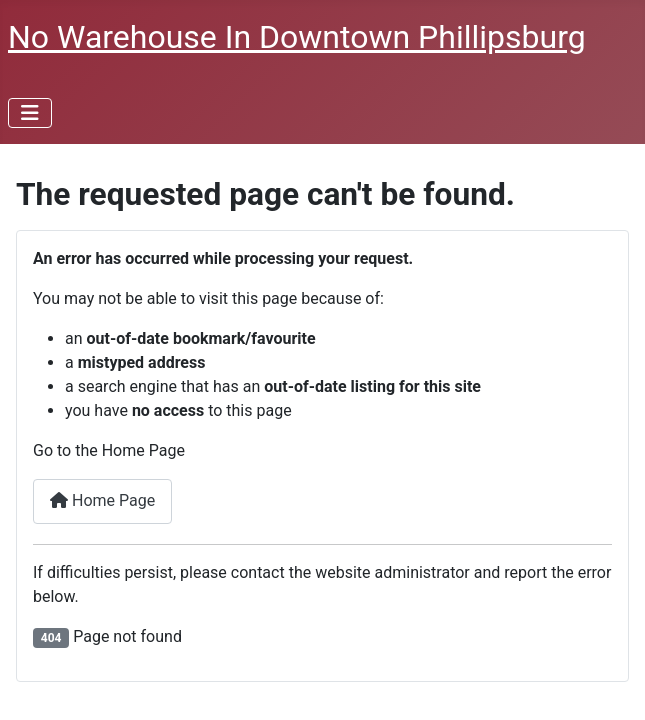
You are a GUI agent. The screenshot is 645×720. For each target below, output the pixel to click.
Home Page (102, 500)
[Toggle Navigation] (30, 113)
